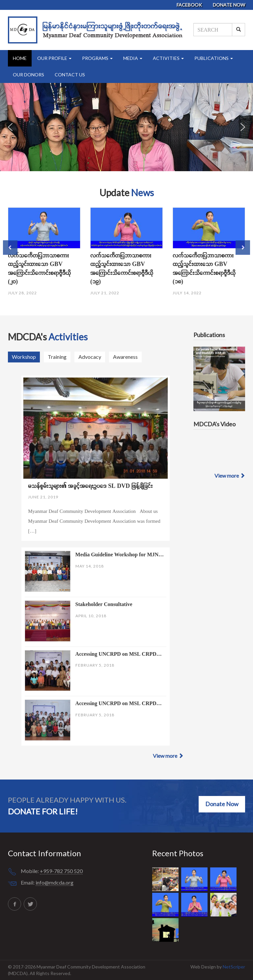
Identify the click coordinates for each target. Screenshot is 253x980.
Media (133, 58)
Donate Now (229, 5)
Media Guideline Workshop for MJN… (120, 554)
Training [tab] (57, 357)
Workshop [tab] (24, 357)
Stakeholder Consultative (104, 604)
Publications (214, 58)
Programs (97, 58)
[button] (10, 127)
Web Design (204, 967)
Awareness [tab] (125, 357)
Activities (168, 58)
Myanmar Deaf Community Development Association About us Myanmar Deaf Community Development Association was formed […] (94, 521)
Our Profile (54, 58)
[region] (126, 127)
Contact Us (70, 75)
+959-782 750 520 (61, 871)
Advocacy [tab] (90, 357)
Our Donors (28, 75)
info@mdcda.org (55, 882)
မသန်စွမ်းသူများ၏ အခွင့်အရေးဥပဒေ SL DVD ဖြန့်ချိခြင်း (90, 486)
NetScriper (234, 967)
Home (20, 58)
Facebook (190, 5)
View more (168, 756)
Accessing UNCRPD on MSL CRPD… (119, 654)
